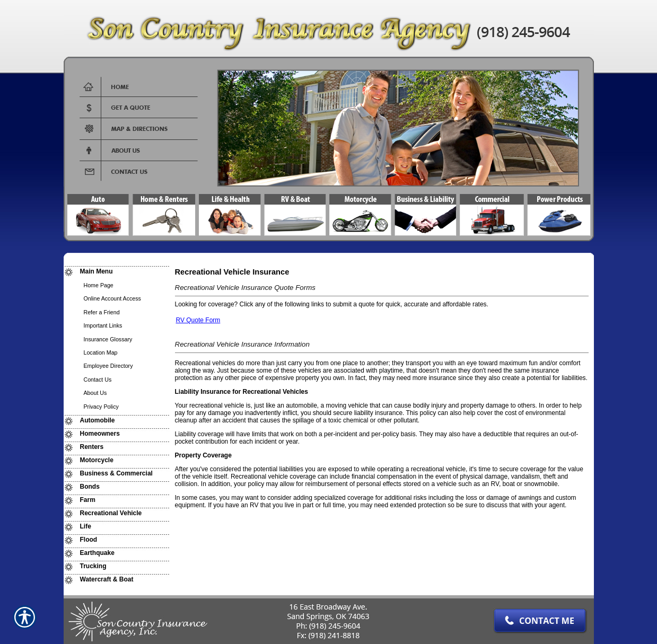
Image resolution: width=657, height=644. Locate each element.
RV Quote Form (198, 320)
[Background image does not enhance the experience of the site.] (117, 272)
